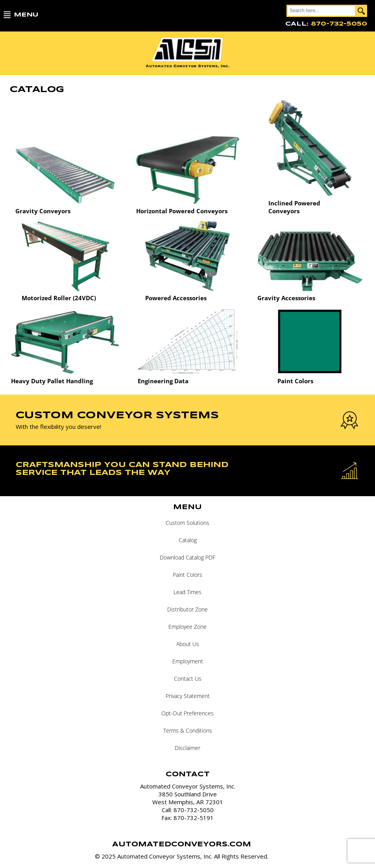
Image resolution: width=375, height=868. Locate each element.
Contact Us (188, 679)
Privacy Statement (188, 696)
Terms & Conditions (188, 730)
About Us (188, 644)
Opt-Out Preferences (187, 713)
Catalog (188, 540)
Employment (188, 661)
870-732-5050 (339, 24)
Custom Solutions (187, 523)
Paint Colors (187, 575)
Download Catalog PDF (187, 557)
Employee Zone (187, 627)
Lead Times (187, 592)
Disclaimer (187, 748)
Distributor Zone (187, 609)
